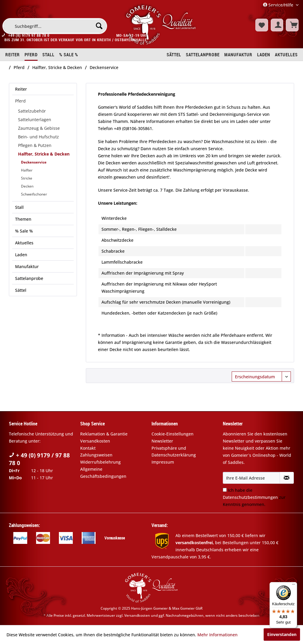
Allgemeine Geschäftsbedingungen (103, 473)
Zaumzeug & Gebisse (39, 128)
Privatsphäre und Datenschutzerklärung (174, 452)
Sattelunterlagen (35, 120)
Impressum (163, 462)
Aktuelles (24, 243)
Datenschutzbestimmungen (250, 497)
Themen (23, 219)
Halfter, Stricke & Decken (44, 154)
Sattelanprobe (29, 278)
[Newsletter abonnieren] (287, 478)
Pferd (20, 101)
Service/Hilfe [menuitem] (279, 5)
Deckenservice (34, 162)
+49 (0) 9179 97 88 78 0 (29, 37)
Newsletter (162, 441)
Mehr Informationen (217, 635)
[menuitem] (55, 26)
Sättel (21, 290)
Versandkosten (95, 441)
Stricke (27, 178)
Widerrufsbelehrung (100, 462)
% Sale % (24, 231)
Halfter (27, 170)
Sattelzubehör (32, 111)
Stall (19, 207)
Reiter (21, 89)
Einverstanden (282, 634)
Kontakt (88, 448)
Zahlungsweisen (96, 455)
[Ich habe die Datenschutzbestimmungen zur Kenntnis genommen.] (225, 490)
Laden (21, 255)
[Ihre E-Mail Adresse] (251, 478)
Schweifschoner (34, 194)
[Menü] (294, 586)
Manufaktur (27, 266)
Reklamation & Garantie (104, 434)
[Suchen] (99, 26)
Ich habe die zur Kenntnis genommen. (254, 497)
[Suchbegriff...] (55, 26)
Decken (27, 186)
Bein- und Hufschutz (38, 137)
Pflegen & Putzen (35, 145)
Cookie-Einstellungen (173, 434)
